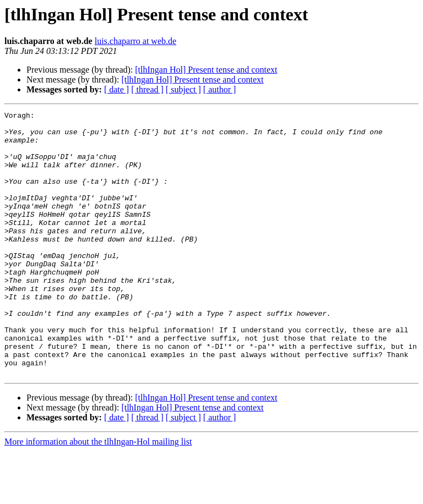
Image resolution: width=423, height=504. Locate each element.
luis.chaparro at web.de (135, 41)
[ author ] (220, 89)
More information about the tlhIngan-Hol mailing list (98, 494)
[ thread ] (147, 89)
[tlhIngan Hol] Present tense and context (206, 70)
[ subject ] (183, 89)
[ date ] (116, 89)
